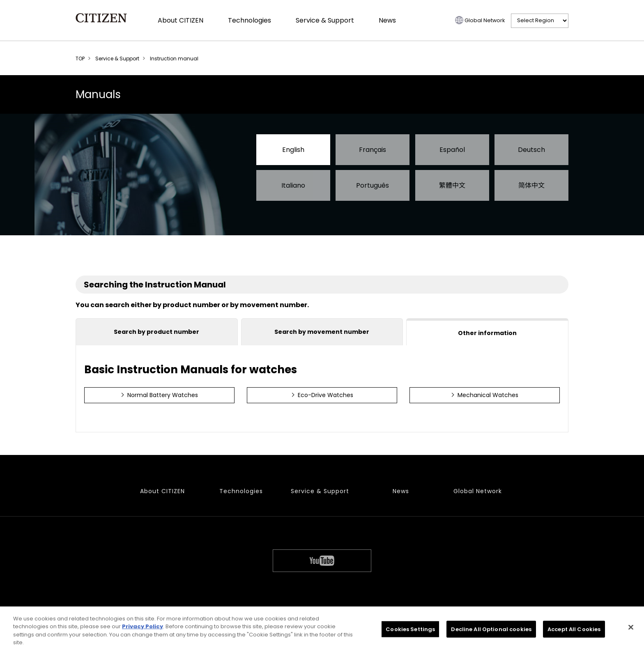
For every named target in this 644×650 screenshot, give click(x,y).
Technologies (250, 20)
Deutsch (531, 150)
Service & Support (325, 20)
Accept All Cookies (574, 631)
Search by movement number (322, 332)
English (293, 150)
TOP (80, 59)
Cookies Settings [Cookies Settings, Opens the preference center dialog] (410, 631)
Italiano (293, 185)
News (387, 20)
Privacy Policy (143, 628)
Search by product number (156, 332)
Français (373, 150)
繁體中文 (452, 185)
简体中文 (531, 185)
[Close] (631, 629)
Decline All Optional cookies (491, 631)
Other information (487, 333)
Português (373, 185)
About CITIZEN (181, 20)
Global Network (485, 20)
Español (452, 150)
